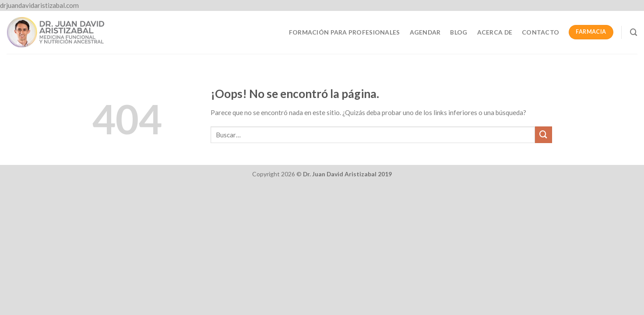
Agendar (425, 32)
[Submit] (543, 135)
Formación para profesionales (345, 32)
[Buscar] (634, 32)
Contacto (540, 32)
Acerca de (495, 32)
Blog (459, 32)
